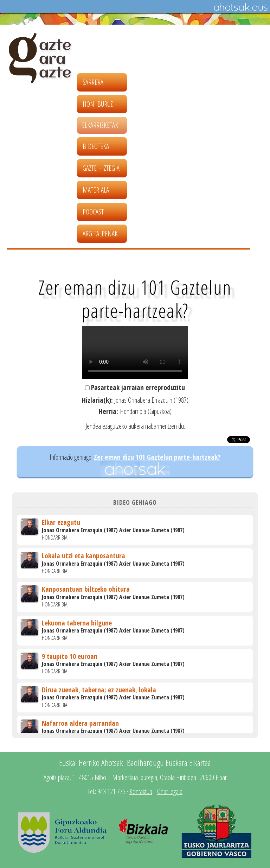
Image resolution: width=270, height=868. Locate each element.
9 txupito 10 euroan (70, 656)
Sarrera (93, 82)
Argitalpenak (100, 234)
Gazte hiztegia (101, 168)
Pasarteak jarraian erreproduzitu (138, 387)
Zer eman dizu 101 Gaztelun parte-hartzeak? (157, 457)
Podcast (93, 212)
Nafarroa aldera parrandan (80, 723)
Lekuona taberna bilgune (77, 623)
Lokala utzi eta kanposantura (83, 556)
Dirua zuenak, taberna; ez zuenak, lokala (99, 690)
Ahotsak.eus (240, 7)
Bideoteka (96, 146)
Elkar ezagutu (61, 522)
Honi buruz (98, 104)
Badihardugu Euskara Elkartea (169, 763)
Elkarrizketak (100, 125)
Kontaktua (141, 791)
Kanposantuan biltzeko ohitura (86, 589)
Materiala (96, 190)
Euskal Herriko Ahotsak (91, 763)
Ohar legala (170, 791)
